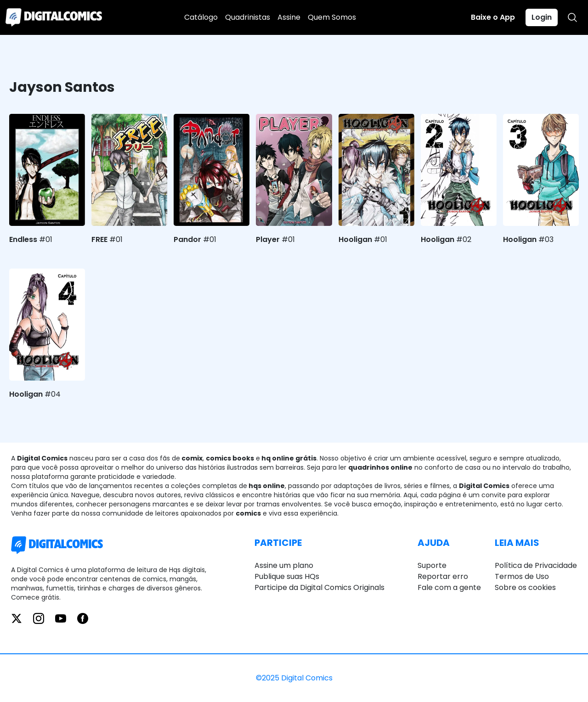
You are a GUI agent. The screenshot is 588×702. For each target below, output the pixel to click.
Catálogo (201, 17)
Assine (289, 17)
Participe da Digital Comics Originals (319, 587)
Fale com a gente (449, 587)
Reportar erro (443, 576)
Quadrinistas (248, 17)
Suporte (432, 565)
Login (542, 17)
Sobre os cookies (525, 587)
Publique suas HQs (287, 576)
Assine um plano (284, 565)
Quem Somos (332, 17)
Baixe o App (493, 17)
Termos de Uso (522, 576)
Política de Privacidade (536, 565)
